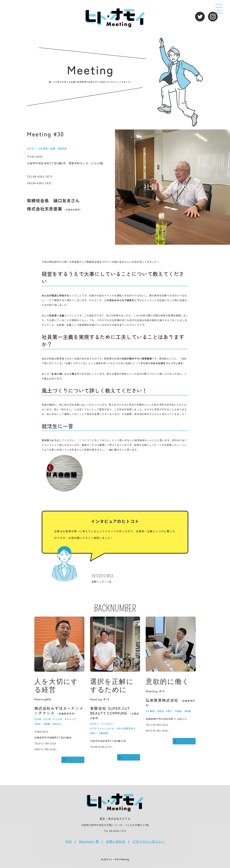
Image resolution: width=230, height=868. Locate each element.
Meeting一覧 (89, 841)
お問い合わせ (116, 841)
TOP (69, 841)
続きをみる (75, 760)
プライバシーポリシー (149, 841)
